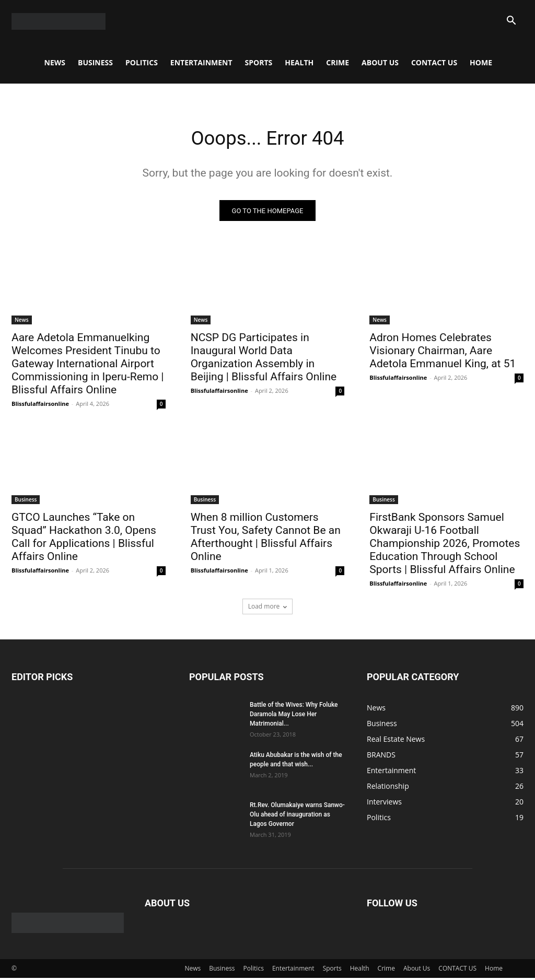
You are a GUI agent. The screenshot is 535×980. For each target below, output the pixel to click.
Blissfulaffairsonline (40, 406)
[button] (511, 22)
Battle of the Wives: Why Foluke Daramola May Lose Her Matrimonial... (294, 717)
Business (95, 62)
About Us (380, 62)
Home (481, 62)
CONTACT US (434, 62)
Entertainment (201, 62)
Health (299, 62)
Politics (142, 62)
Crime (338, 62)
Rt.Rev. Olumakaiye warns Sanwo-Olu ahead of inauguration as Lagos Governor (297, 817)
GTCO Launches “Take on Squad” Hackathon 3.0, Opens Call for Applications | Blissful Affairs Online (84, 539)
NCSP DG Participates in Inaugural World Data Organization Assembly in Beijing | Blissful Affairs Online (265, 359)
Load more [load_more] (268, 609)
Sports (259, 62)
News (55, 62)
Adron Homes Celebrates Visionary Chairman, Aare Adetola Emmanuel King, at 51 (443, 353)
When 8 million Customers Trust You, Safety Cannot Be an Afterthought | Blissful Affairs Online (266, 539)
